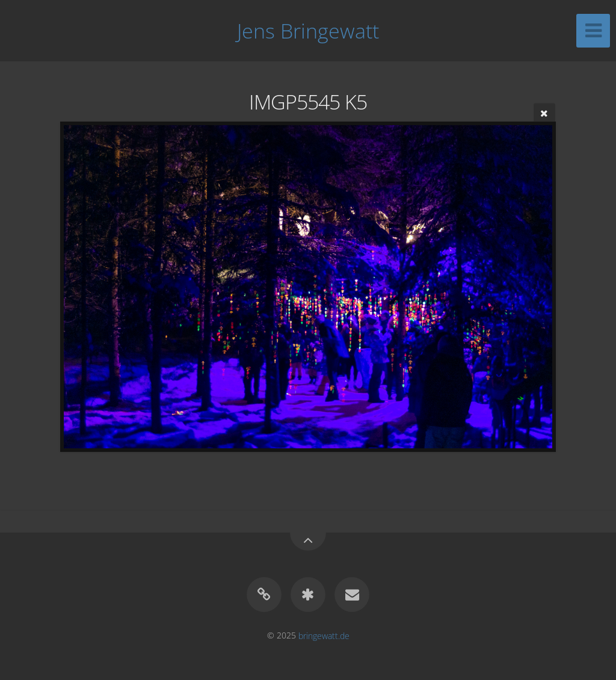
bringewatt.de (324, 635)
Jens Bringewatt (308, 31)
